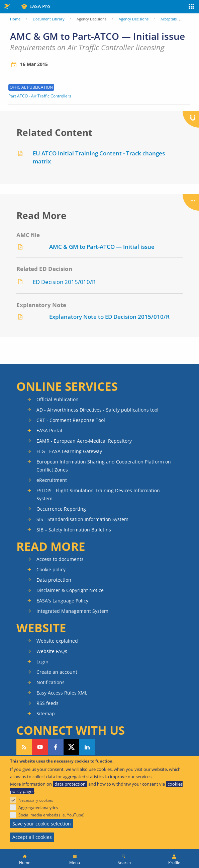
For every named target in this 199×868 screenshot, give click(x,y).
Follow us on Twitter (71, 747)
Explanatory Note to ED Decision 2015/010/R (109, 317)
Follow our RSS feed (24, 747)
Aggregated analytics (38, 808)
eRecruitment (52, 480)
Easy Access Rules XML (62, 693)
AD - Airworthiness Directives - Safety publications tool (97, 410)
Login (42, 662)
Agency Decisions (134, 19)
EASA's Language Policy (62, 601)
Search (124, 862)
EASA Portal (49, 430)
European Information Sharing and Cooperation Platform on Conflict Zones (104, 466)
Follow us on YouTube (40, 747)
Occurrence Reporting (61, 509)
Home (15, 19)
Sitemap (46, 713)
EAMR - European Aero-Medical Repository (84, 441)
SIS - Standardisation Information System (82, 519)
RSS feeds (47, 703)
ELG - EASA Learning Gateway (69, 451)
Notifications (51, 682)
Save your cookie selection (42, 824)
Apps (191, 7)
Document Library (49, 19)
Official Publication (58, 399)
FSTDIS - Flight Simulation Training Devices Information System (98, 494)
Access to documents (60, 559)
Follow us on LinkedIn (87, 747)
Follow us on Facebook (56, 747)
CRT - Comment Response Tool (71, 420)
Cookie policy (51, 569)
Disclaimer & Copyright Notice (70, 590)
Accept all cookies (32, 837)
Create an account (57, 672)
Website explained (57, 641)
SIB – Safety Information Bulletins (74, 530)
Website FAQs (52, 651)
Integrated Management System (72, 611)
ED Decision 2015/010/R (64, 282)
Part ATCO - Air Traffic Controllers (40, 96)
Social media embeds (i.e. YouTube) (52, 815)
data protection (70, 784)
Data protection (54, 580)
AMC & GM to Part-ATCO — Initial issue (102, 247)
